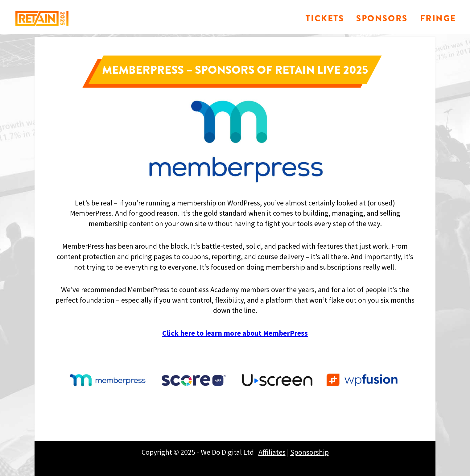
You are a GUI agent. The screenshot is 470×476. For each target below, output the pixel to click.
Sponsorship (309, 452)
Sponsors (382, 18)
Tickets (325, 18)
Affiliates (272, 452)
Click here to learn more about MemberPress (235, 333)
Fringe (438, 18)
